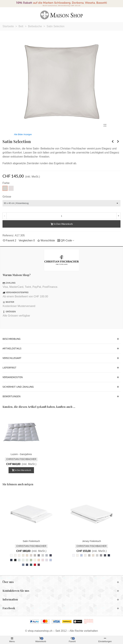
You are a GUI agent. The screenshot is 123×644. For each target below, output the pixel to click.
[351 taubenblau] (23, 565)
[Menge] (61, 216)
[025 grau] (47, 555)
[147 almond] (31, 555)
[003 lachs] (39, 560)
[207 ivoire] (19, 555)
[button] (61, 339)
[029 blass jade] (27, 560)
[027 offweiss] (23, 555)
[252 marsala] (39, 565)
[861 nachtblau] (11, 560)
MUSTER (10, 302)
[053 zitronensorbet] (35, 560)
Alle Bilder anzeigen (23, 134)
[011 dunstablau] (19, 560)
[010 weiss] (11, 555)
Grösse (7, 197)
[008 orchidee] (47, 560)
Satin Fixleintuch (31, 541)
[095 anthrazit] (51, 555)
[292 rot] (35, 565)
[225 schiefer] (39, 555)
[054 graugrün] (31, 560)
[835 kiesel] (35, 555)
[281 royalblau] (27, 565)
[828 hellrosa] (43, 560)
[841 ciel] (51, 560)
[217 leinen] (27, 555)
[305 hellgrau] (43, 555)
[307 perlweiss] (15, 555)
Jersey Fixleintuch (92, 541)
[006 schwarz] (15, 560)
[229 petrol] (31, 565)
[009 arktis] (23, 560)
